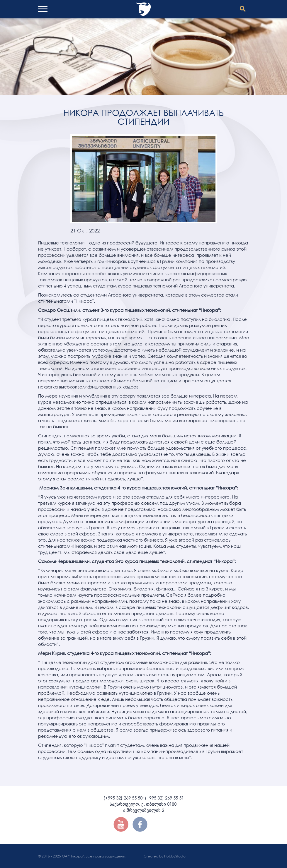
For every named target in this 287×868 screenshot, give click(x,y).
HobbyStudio (175, 856)
